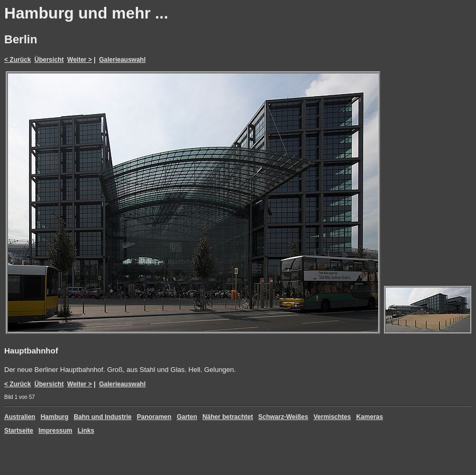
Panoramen (154, 417)
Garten (187, 417)
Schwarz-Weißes (283, 417)
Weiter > (80, 60)
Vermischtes (332, 417)
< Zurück (17, 60)
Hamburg (55, 417)
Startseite (19, 431)
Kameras (369, 417)
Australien (20, 417)
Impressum (56, 431)
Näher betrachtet (228, 417)
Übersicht (49, 60)
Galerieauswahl (122, 60)
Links (86, 431)
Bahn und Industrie (102, 417)
